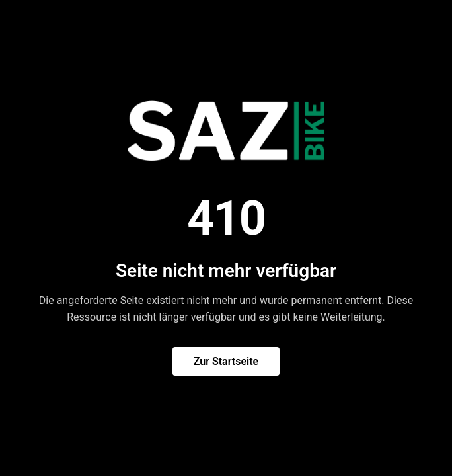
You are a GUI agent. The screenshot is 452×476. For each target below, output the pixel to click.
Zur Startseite (226, 361)
